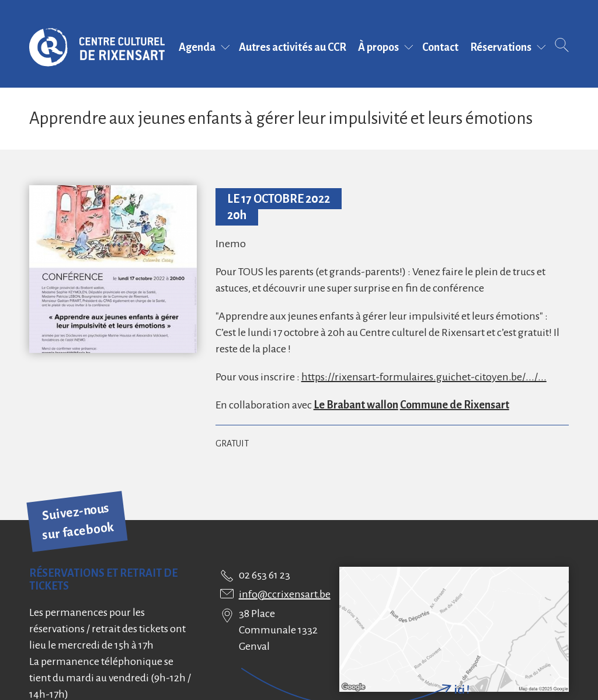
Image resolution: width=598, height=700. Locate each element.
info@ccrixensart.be (285, 594)
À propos (378, 47)
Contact (440, 47)
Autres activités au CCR (293, 47)
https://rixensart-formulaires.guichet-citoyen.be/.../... (424, 377)
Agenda (197, 47)
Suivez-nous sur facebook (78, 521)
